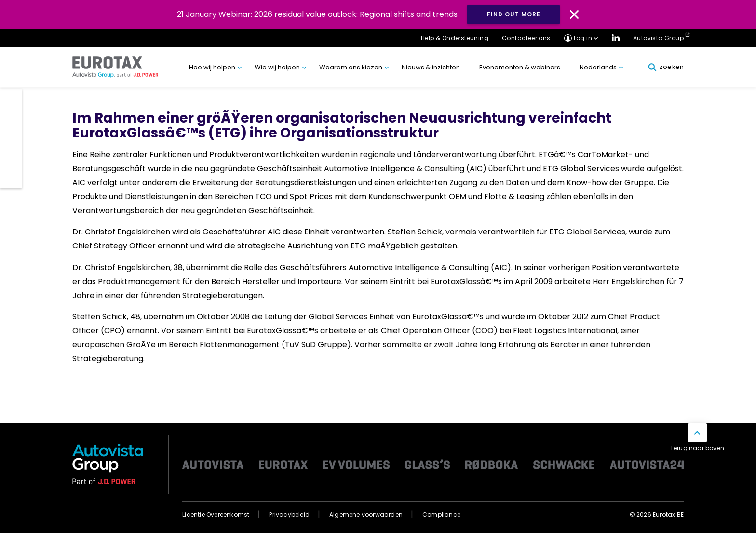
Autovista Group (658, 38)
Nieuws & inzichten (431, 67)
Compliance (441, 514)
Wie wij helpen (277, 67)
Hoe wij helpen (212, 67)
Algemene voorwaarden (366, 514)
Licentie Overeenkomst (216, 514)
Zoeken (666, 67)
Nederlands (598, 67)
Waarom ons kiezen (351, 67)
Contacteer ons (526, 38)
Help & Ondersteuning (455, 38)
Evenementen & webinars (520, 67)
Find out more (514, 14)
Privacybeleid (289, 514)
